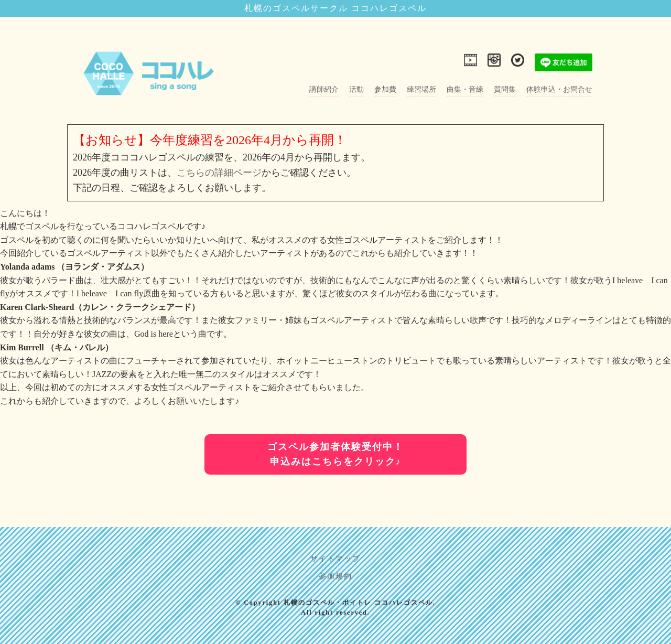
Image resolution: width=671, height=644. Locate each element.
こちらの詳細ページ (219, 173)
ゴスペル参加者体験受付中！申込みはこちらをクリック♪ (335, 454)
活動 (356, 89)
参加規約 (335, 576)
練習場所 (421, 89)
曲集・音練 (465, 89)
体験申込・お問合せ (559, 89)
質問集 (505, 89)
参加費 (385, 89)
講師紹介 (324, 89)
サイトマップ (335, 559)
